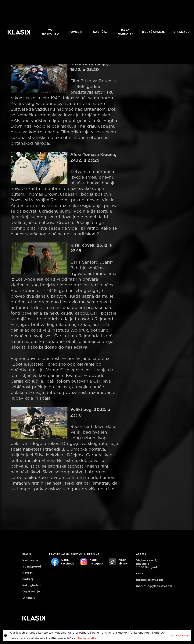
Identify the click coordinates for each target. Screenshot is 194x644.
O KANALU (182, 32)
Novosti (75, 32)
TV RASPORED (50, 32)
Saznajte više (87, 638)
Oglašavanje (153, 32)
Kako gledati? (126, 32)
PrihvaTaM (179, 636)
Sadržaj (101, 32)
